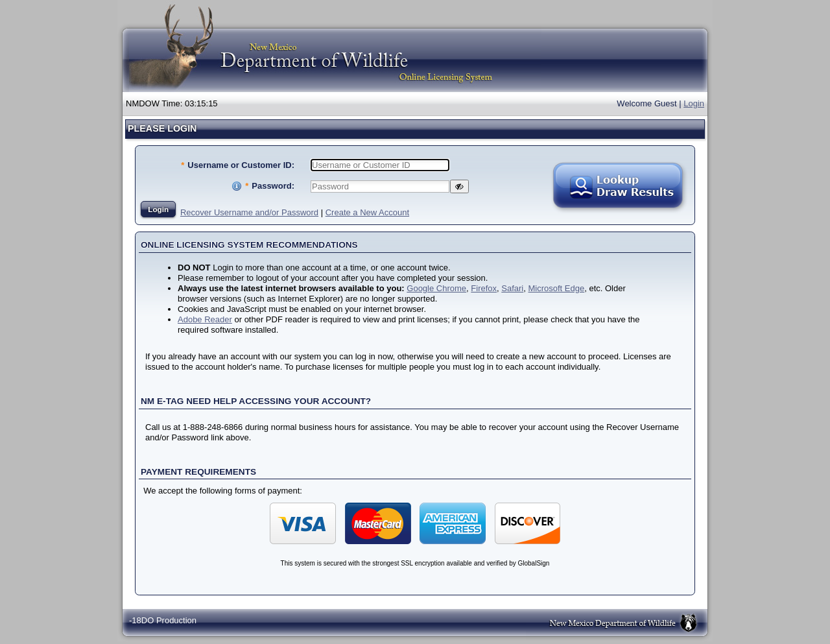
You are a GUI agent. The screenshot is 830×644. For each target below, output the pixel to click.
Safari (512, 288)
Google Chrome (436, 288)
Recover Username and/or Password (249, 212)
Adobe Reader (205, 319)
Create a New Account (367, 212)
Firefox (484, 288)
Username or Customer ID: (238, 165)
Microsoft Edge (556, 288)
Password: (270, 186)
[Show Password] (459, 186)
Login (694, 103)
